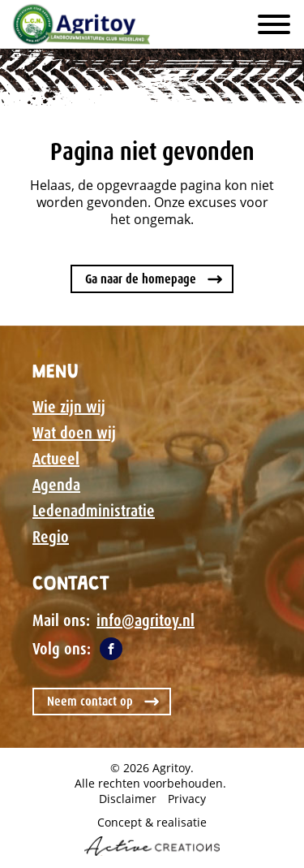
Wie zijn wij (69, 407)
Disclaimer (128, 799)
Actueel (56, 459)
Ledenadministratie (94, 511)
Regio (51, 537)
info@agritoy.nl (146, 620)
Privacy (187, 799)
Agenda (56, 485)
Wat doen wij (74, 433)
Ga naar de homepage (141, 279)
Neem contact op (90, 701)
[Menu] (274, 24)
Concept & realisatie (152, 835)
